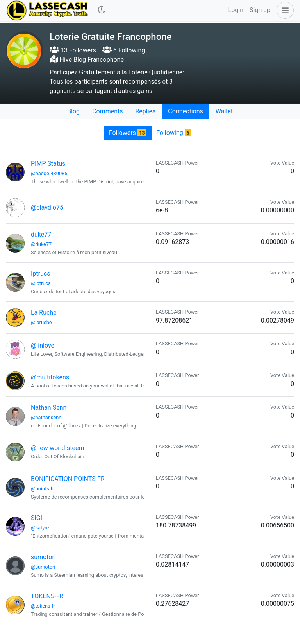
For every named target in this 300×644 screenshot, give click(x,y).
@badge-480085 (49, 173)
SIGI (37, 518)
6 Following (124, 50)
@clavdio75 (47, 207)
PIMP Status (48, 164)
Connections (185, 111)
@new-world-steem (58, 448)
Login (236, 10)
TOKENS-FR (47, 596)
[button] (284, 10)
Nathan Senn (49, 408)
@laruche (41, 322)
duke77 (41, 234)
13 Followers (73, 50)
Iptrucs (40, 274)
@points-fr (42, 489)
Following (174, 133)
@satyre (40, 528)
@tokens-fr (43, 606)
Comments (107, 111)
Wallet (224, 111)
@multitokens (50, 377)
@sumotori (43, 567)
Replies (145, 111)
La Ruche (44, 313)
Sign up (260, 10)
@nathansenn (46, 417)
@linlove (43, 345)
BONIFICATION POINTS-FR (68, 479)
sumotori (43, 557)
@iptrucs (41, 283)
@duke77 (41, 244)
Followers (128, 133)
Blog (73, 111)
